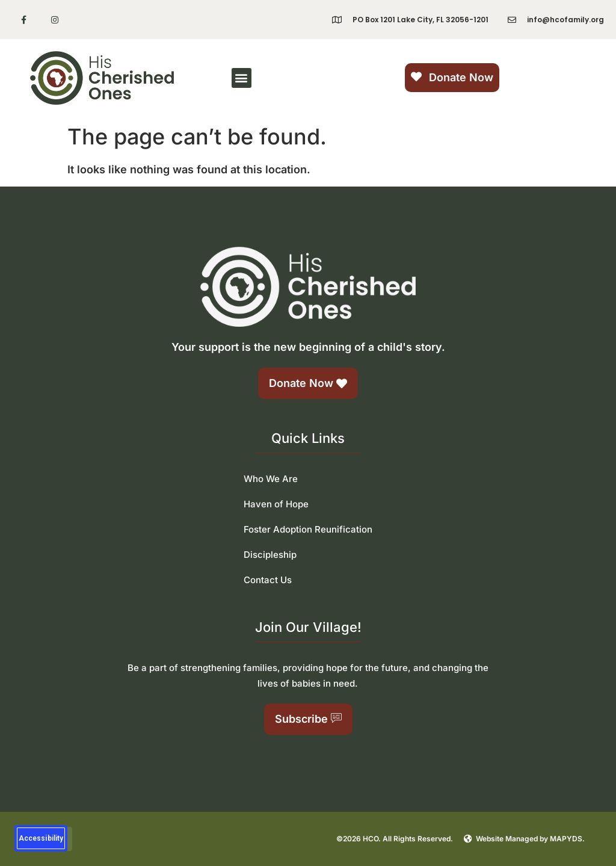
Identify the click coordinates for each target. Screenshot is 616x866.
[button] (242, 78)
